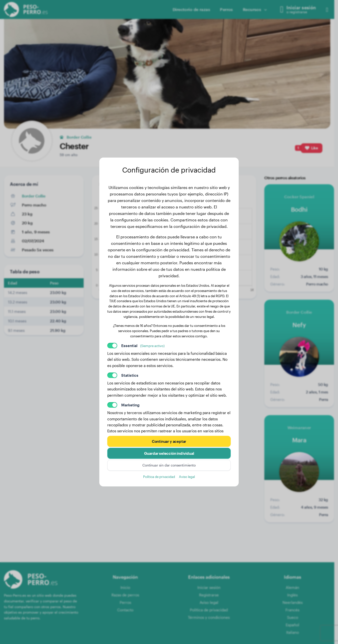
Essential (143, 346)
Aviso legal (187, 477)
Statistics (130, 375)
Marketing (130, 405)
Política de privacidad (159, 477)
